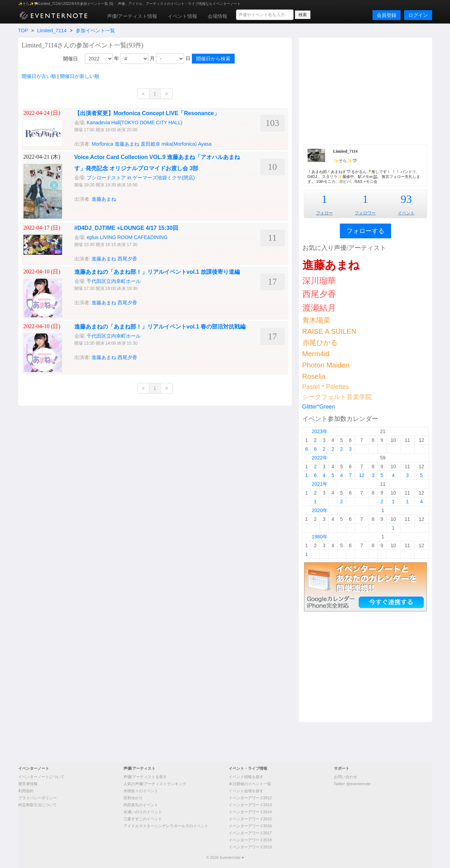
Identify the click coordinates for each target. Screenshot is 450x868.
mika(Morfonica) (179, 144)
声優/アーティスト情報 (132, 16)
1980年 (320, 537)
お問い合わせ (345, 777)
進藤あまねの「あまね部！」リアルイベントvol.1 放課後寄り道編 (157, 272)
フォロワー (365, 213)
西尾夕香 (127, 259)
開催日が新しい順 (80, 76)
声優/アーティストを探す (145, 777)
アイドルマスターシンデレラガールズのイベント (166, 826)
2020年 (320, 510)
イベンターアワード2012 (250, 798)
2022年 (320, 458)
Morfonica (102, 144)
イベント (406, 213)
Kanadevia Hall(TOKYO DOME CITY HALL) (135, 122)
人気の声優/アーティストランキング (155, 784)
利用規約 (26, 791)
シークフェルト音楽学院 (337, 397)
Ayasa (205, 144)
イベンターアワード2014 (250, 812)
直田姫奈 (150, 144)
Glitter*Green (319, 407)
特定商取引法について (38, 805)
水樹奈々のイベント (141, 791)
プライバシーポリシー (38, 798)
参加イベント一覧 (95, 31)
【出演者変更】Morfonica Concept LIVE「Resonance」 (147, 113)
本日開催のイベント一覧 (250, 784)
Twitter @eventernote (352, 784)
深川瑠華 (319, 281)
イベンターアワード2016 (250, 826)
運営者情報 (28, 784)
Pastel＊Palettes (326, 387)
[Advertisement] (365, 90)
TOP (23, 31)
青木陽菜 (316, 320)
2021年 (320, 484)
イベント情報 (182, 16)
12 (362, 475)
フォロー (324, 213)
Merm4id (316, 354)
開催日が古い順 (39, 76)
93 (406, 199)
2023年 (320, 431)
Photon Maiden (326, 365)
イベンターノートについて (41, 777)
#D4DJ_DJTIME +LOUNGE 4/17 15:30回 (126, 228)
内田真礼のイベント (141, 805)
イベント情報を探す (246, 777)
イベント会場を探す (246, 791)
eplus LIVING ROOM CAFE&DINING (127, 237)
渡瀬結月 (319, 308)
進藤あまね (127, 144)
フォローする (365, 231)
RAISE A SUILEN (330, 331)
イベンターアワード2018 (250, 840)
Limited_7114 (52, 31)
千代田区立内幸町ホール (114, 281)
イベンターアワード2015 (250, 819)
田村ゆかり (133, 798)
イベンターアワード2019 (250, 847)
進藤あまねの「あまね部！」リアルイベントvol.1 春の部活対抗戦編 (160, 327)
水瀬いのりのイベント (143, 812)
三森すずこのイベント (143, 819)
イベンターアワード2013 (250, 805)
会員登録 (387, 15)
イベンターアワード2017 (250, 833)
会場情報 (217, 16)
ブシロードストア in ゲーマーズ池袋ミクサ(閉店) (141, 178)
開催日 (70, 59)
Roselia (314, 376)
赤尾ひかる (320, 343)
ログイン (418, 15)
